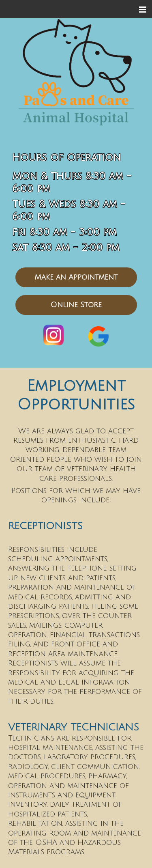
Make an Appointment (76, 277)
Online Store (76, 305)
